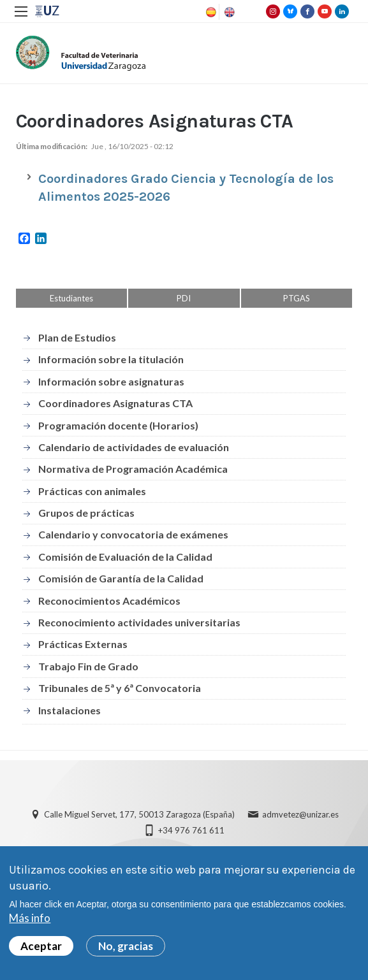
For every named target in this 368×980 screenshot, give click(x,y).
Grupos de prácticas (86, 513)
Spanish (210, 12)
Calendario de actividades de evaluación (134, 447)
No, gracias (126, 946)
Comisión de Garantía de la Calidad (121, 578)
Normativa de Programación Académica (133, 469)
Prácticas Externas (83, 644)
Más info (30, 918)
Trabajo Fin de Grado (88, 666)
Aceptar (41, 946)
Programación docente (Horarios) (118, 425)
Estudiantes (71, 298)
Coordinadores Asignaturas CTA (115, 403)
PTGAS (297, 298)
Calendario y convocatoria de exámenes (133, 534)
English (228, 12)
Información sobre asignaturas (111, 381)
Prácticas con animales (92, 491)
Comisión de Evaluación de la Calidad (125, 557)
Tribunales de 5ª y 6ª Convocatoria (120, 688)
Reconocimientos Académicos (109, 601)
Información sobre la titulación (111, 359)
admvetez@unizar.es (300, 814)
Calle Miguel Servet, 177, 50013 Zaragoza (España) (139, 814)
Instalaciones (70, 710)
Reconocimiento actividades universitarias (139, 622)
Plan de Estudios (77, 337)
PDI (184, 298)
